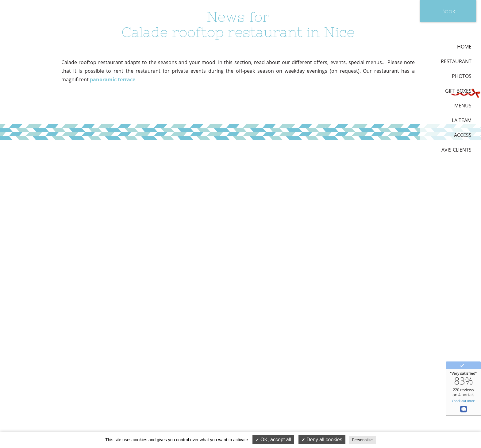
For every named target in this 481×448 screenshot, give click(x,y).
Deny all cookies (322, 440)
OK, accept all (273, 440)
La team (462, 120)
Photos (462, 76)
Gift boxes (458, 91)
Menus (463, 106)
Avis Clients (456, 150)
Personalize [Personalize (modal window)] (362, 440)
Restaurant (456, 61)
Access (463, 135)
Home (464, 47)
